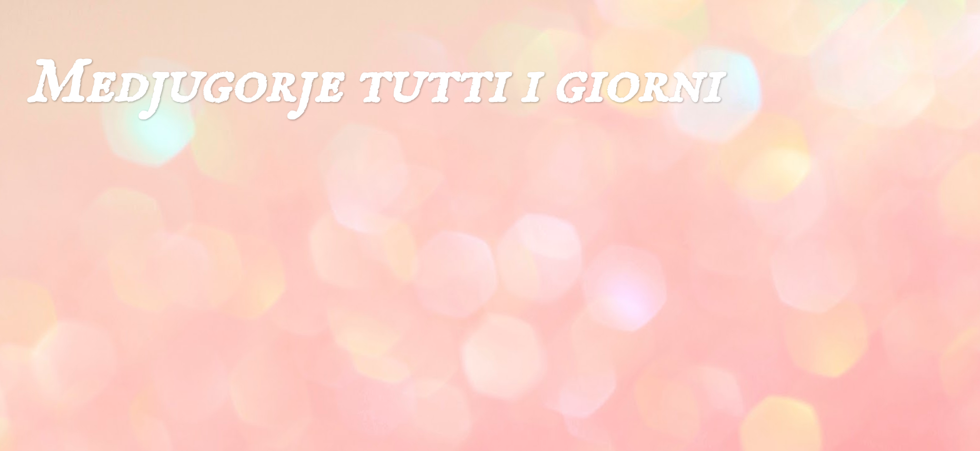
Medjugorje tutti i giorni (372, 85)
